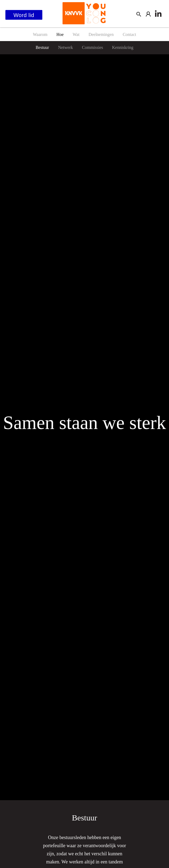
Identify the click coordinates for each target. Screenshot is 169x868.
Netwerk (65, 47)
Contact (129, 34)
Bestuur (42, 47)
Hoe (60, 34)
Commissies (92, 47)
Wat (76, 34)
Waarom (40, 34)
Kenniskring (123, 47)
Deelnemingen (101, 34)
